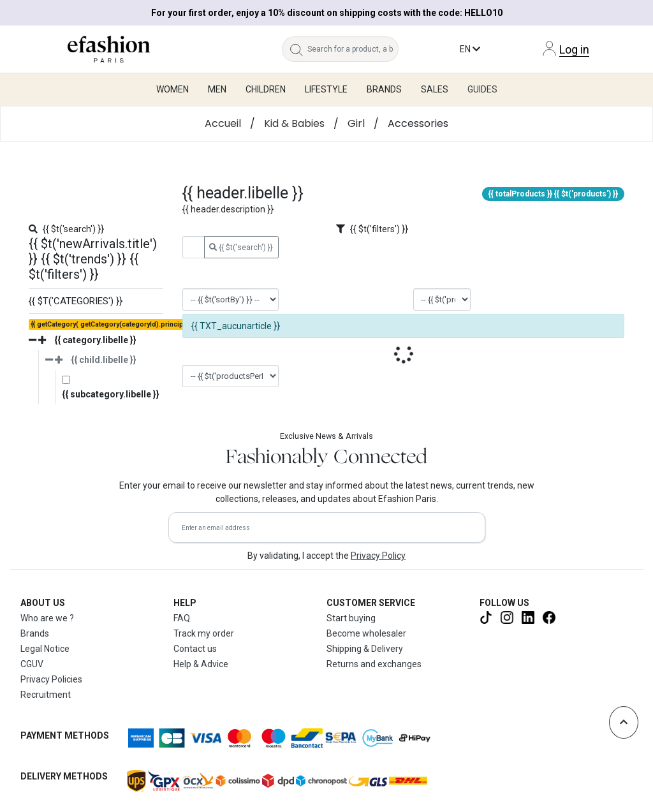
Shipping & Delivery (365, 649)
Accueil (223, 123)
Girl (356, 123)
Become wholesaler (366, 633)
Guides (482, 89)
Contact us (195, 649)
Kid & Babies (294, 123)
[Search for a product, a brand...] (353, 49)
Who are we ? (47, 618)
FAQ (182, 618)
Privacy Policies (51, 679)
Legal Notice (45, 649)
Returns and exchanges (374, 664)
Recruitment (46, 695)
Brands (35, 633)
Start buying (351, 618)
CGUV (32, 664)
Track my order (204, 633)
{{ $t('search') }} (241, 247)
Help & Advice (201, 664)
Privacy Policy (378, 556)
